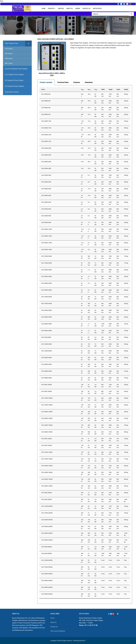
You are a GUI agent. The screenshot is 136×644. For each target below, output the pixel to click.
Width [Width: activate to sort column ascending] (103, 89)
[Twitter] (121, 4)
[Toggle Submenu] (28, 43)
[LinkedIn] (124, 4)
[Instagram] (130, 4)
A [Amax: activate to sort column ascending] (89, 89)
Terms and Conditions (58, 631)
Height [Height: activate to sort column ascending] (111, 89)
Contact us (54, 627)
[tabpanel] (85, 344)
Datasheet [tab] (89, 82)
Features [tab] (77, 82)
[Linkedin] (118, 614)
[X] (111, 614)
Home (52, 618)
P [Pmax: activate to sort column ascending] (96, 89)
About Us (53, 622)
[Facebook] (118, 4)
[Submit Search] (131, 14)
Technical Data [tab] (63, 82)
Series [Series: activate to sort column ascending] (43, 89)
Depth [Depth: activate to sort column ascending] (118, 89)
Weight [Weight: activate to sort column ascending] (126, 89)
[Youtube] (127, 4)
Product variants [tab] (46, 82)
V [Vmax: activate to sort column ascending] (82, 89)
